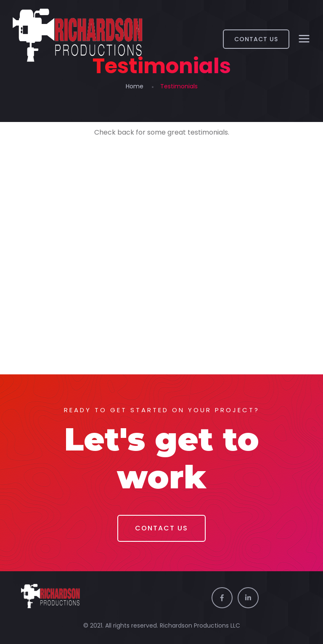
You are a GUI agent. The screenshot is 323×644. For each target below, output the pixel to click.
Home (135, 86)
